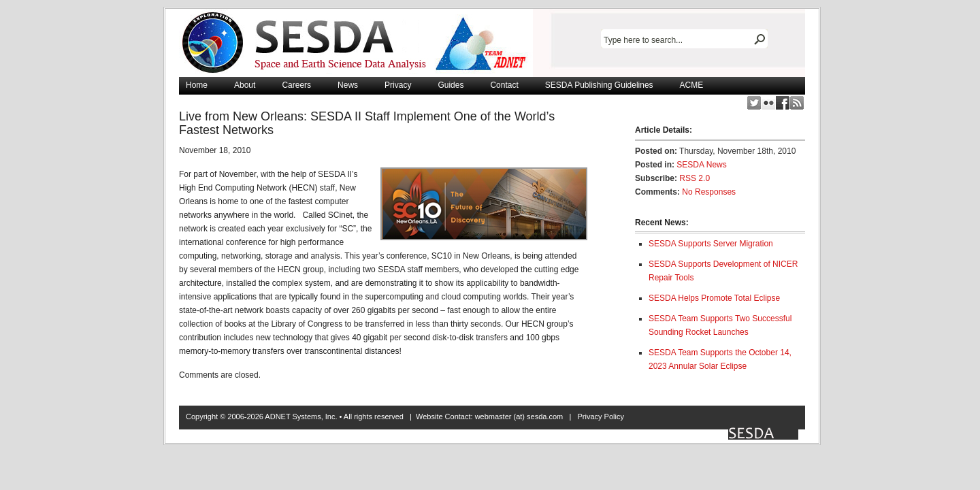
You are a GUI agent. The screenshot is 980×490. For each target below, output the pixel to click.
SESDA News (701, 165)
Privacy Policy (600, 416)
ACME (692, 85)
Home (197, 85)
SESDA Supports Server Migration (711, 244)
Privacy (398, 85)
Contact (504, 85)
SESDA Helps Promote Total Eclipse (714, 298)
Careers (296, 85)
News (348, 85)
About (245, 85)
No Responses (709, 192)
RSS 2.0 (695, 178)
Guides (451, 85)
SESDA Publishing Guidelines (599, 85)
